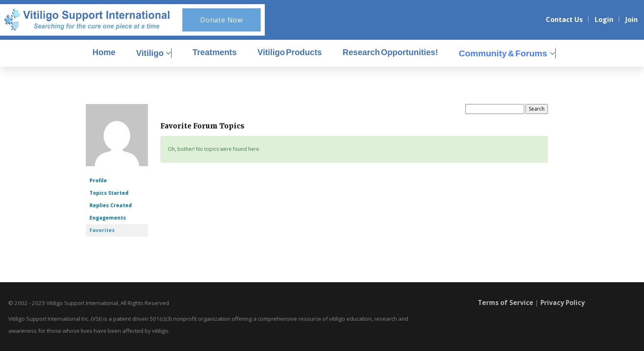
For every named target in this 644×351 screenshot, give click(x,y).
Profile (98, 180)
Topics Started (109, 193)
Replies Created (111, 205)
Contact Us (564, 19)
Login (604, 19)
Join (632, 19)
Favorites (102, 230)
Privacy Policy (563, 303)
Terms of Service (505, 303)
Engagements (108, 218)
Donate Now (222, 20)
